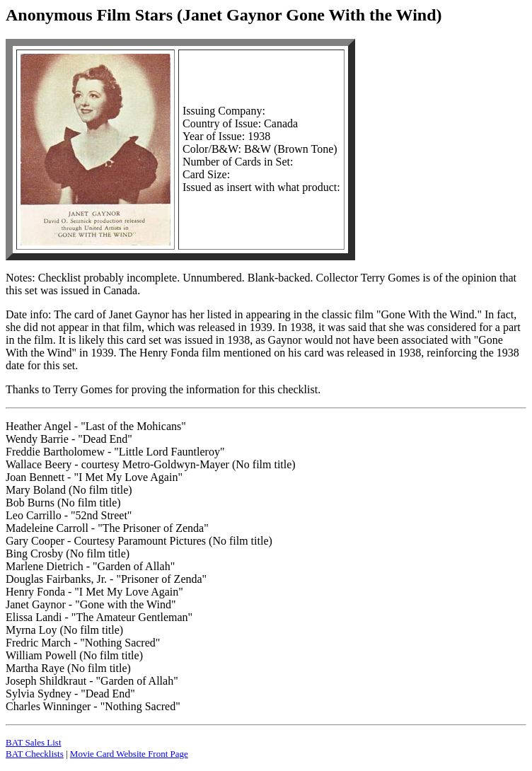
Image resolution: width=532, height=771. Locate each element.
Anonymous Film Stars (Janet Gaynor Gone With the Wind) (224, 15)
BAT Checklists (35, 754)
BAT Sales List (34, 742)
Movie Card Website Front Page (129, 754)
